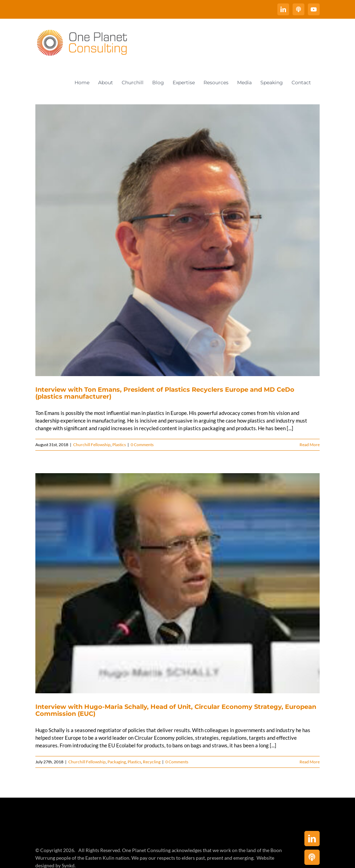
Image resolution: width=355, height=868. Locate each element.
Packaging (117, 762)
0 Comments (142, 445)
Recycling (152, 762)
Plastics (119, 445)
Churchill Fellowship (92, 445)
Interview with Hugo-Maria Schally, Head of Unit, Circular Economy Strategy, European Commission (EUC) (176, 710)
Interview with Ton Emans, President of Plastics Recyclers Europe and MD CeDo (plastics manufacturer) (165, 393)
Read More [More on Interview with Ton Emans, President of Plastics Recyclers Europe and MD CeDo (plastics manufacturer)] (310, 445)
